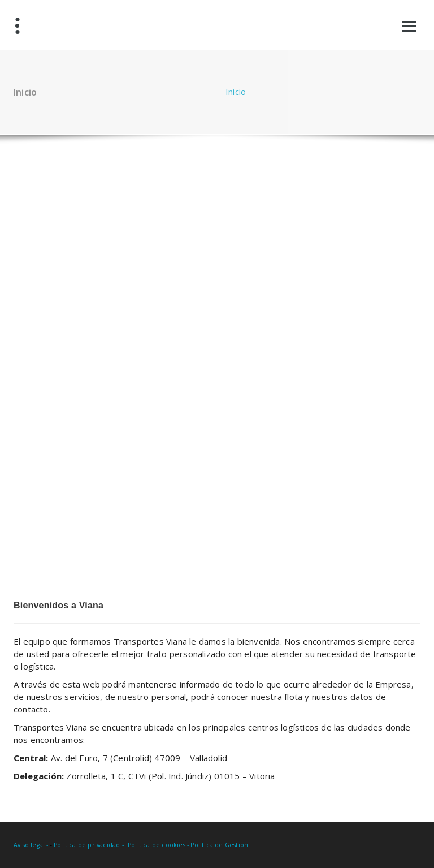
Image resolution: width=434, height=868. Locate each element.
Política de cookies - (158, 845)
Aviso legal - (31, 845)
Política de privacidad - (89, 845)
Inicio (236, 92)
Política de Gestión (219, 845)
